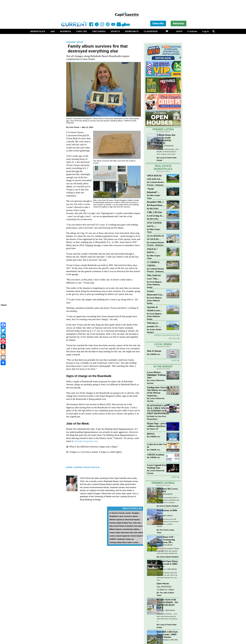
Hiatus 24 (154, 429)
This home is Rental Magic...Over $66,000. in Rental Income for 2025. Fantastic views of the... (168, 152)
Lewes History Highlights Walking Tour (156, 375)
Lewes (159, 494)
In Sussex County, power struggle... (125, 513)
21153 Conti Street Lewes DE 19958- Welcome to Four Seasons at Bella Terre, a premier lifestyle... (168, 523)
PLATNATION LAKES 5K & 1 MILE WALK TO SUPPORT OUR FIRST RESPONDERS (158, 409)
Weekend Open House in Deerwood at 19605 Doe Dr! (167, 564)
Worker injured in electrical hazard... (125, 519)
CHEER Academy (156, 455)
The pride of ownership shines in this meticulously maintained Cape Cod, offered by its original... (168, 500)
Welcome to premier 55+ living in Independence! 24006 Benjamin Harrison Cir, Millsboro (155, 325)
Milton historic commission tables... (125, 529)
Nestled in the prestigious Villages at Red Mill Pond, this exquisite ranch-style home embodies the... (168, 551)
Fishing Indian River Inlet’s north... (124, 542)
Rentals (173, 338)
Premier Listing (163, 129)
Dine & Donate (154, 351)
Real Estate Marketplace (163, 167)
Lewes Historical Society (156, 382)
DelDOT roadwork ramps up (122, 539)
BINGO (151, 434)
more (174, 477)
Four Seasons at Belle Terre (167, 512)
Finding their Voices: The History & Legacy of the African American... (158, 391)
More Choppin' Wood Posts (82, 467)
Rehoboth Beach (163, 640)
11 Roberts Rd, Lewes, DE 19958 (167, 490)
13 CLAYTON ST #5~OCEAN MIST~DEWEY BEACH (156, 238)
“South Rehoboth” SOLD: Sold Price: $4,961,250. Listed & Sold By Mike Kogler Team (155, 191)
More (174, 360)
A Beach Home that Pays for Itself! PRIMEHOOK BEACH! (166, 139)
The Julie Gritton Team (165, 594)
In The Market (163, 367)
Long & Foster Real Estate (167, 159)
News (173, 335)
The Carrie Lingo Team (165, 531)
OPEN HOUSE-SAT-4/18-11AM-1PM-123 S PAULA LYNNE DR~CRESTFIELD (156, 178)
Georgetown (161, 569)
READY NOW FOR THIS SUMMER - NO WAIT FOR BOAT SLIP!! (167, 604)
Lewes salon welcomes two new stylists (127, 532)
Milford (160, 146)
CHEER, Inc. (155, 354)
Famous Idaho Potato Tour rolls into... (126, 523)
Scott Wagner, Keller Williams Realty (155, 285)
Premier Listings (163, 483)
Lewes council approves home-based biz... (128, 536)
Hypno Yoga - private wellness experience (157, 425)
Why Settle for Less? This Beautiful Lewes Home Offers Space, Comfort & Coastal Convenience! (156, 277)
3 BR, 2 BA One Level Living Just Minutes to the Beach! (155, 214)
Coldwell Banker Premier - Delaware (156, 184)
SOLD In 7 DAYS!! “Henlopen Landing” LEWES (152, 251)
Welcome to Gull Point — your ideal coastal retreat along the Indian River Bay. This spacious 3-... (167, 618)
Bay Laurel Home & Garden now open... (127, 526)
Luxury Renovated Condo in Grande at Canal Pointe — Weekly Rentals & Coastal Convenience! (156, 293)
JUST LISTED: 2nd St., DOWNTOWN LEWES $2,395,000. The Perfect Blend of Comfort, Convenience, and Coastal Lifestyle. (155, 225)
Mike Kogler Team (154, 197)
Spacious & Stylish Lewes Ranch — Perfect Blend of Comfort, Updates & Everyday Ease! (156, 309)
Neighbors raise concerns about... (124, 516)
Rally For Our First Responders (156, 418)
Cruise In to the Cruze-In (158, 446)
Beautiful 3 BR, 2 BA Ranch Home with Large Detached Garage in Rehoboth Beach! (155, 204)
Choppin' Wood (75, 42)
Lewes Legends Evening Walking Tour (158, 466)
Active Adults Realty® (154, 331)
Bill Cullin (154, 208)
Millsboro (160, 610)
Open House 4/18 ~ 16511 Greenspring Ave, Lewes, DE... (166, 540)
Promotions (160, 335)
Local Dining (163, 344)
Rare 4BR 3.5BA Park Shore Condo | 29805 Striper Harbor (167, 634)
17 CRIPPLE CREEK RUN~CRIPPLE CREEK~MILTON (156, 264)
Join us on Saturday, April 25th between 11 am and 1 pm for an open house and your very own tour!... (167, 576)
